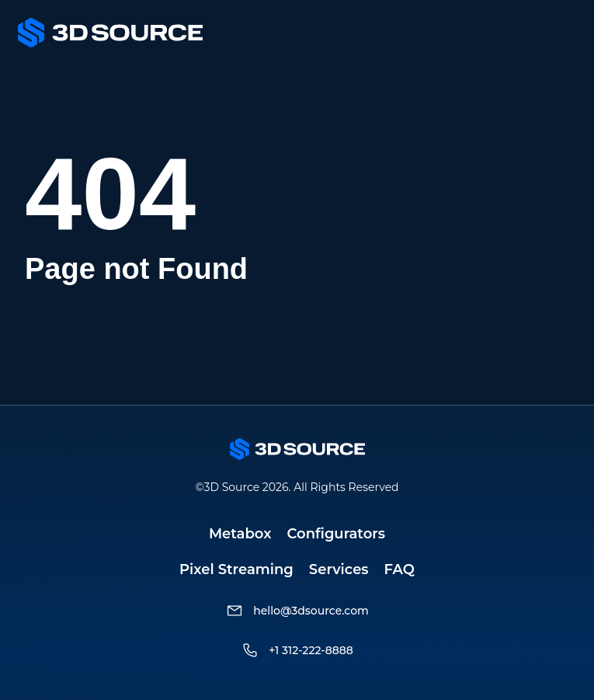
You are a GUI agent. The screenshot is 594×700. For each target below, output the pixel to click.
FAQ (399, 569)
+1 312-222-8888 (311, 650)
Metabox (240, 534)
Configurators (337, 534)
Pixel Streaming (236, 569)
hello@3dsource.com (311, 611)
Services (339, 569)
